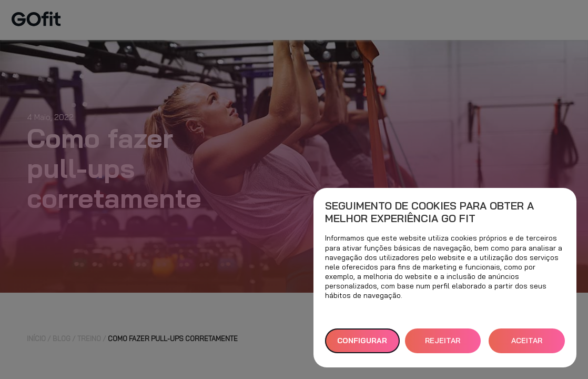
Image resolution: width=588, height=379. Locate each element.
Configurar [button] (362, 341)
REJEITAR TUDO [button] (443, 345)
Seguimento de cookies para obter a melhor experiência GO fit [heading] (429, 212)
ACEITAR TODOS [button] (527, 345)
